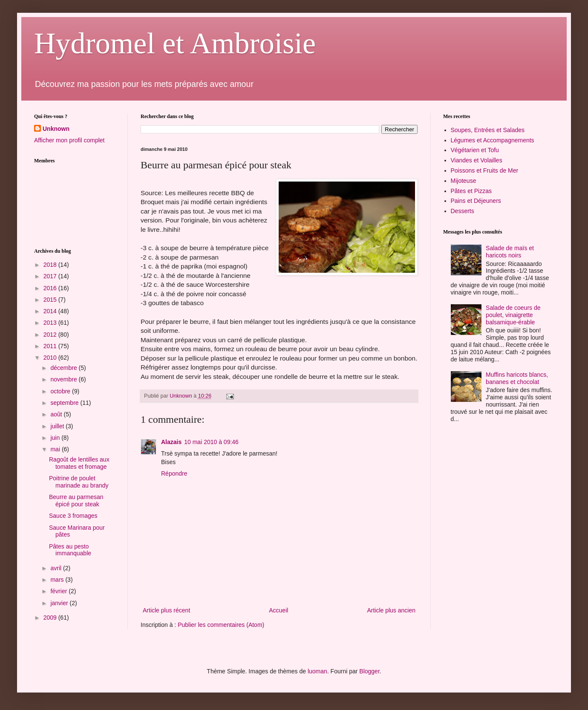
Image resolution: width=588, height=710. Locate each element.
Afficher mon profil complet (69, 140)
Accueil (278, 610)
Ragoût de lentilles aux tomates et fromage (79, 463)
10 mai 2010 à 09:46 (211, 442)
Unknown (56, 129)
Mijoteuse (464, 181)
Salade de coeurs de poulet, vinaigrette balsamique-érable (513, 315)
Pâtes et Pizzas (471, 191)
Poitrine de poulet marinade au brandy (79, 482)
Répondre (174, 473)
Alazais (171, 442)
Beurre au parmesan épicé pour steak (76, 501)
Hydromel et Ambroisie (175, 43)
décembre (64, 368)
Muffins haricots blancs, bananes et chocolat (517, 378)
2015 (51, 300)
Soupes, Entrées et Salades (488, 130)
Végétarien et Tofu (475, 150)
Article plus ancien (391, 610)
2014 (51, 311)
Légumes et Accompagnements (493, 140)
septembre (65, 403)
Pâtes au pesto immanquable (70, 550)
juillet (58, 426)
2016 (51, 288)
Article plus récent (166, 610)
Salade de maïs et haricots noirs (510, 252)
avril (57, 568)
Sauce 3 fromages (73, 516)
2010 (51, 358)
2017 (51, 276)
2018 (51, 265)
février (59, 591)
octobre (61, 391)
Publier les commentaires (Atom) (221, 625)
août (57, 414)
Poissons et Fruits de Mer (485, 170)
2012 (51, 335)
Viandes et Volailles (477, 160)
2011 (51, 346)
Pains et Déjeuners (476, 201)
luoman (317, 671)
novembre (64, 379)
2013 (51, 323)
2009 (51, 618)
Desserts (463, 211)
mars (58, 580)
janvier (60, 603)
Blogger (369, 671)
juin (56, 438)
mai (56, 449)
